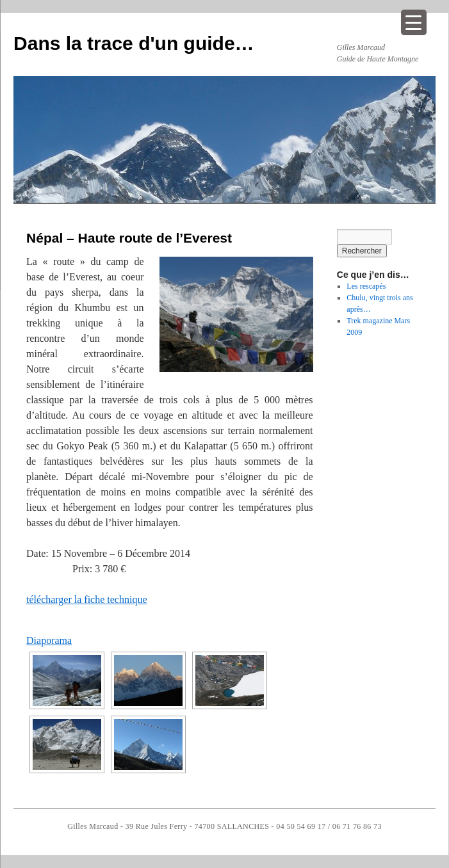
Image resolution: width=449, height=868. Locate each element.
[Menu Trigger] (414, 22)
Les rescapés (366, 286)
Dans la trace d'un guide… (134, 43)
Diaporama (49, 640)
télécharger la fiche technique (86, 599)
